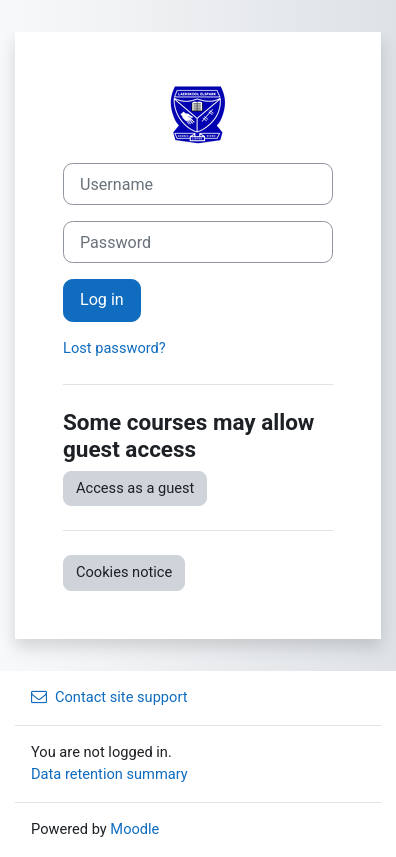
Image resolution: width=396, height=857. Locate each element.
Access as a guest (135, 488)
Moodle (134, 829)
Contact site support (109, 697)
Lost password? (114, 348)
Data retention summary (109, 774)
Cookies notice (124, 572)
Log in (102, 299)
